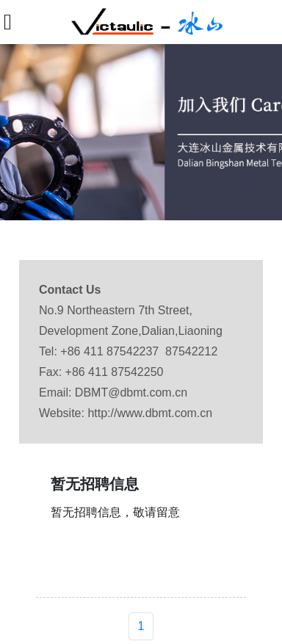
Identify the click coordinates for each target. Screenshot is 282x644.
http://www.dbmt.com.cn (150, 413)
